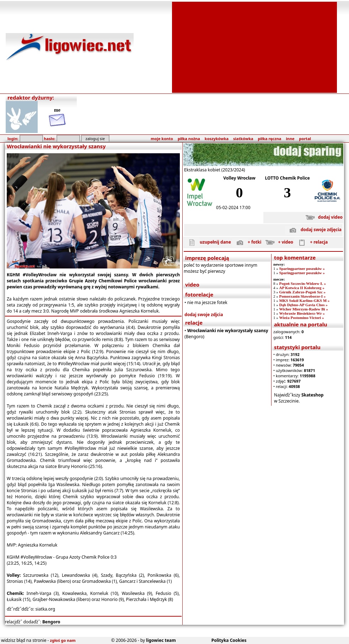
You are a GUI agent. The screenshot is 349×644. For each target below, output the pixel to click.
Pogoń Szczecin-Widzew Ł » (303, 283)
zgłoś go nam (63, 640)
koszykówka (217, 139)
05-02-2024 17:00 (233, 207)
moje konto (162, 139)
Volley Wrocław (239, 178)
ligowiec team (161, 640)
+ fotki (247, 242)
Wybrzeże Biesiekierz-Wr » (302, 313)
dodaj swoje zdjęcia (313, 230)
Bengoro (51, 622)
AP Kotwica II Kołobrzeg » (302, 288)
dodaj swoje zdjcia (204, 315)
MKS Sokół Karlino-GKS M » (305, 300)
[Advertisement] (254, 47)
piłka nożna (189, 139)
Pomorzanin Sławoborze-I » (303, 296)
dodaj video (323, 217)
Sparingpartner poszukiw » (302, 268)
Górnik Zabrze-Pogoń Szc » (302, 292)
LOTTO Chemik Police (288, 178)
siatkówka (243, 139)
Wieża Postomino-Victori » (302, 318)
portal (305, 139)
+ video (278, 242)
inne (290, 139)
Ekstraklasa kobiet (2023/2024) (214, 170)
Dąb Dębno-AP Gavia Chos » (304, 305)
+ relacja (311, 242)
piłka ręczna (270, 139)
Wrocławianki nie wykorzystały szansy (228, 331)
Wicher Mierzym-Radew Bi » (304, 309)
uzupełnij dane (208, 242)
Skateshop (313, 395)
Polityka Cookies (229, 640)
